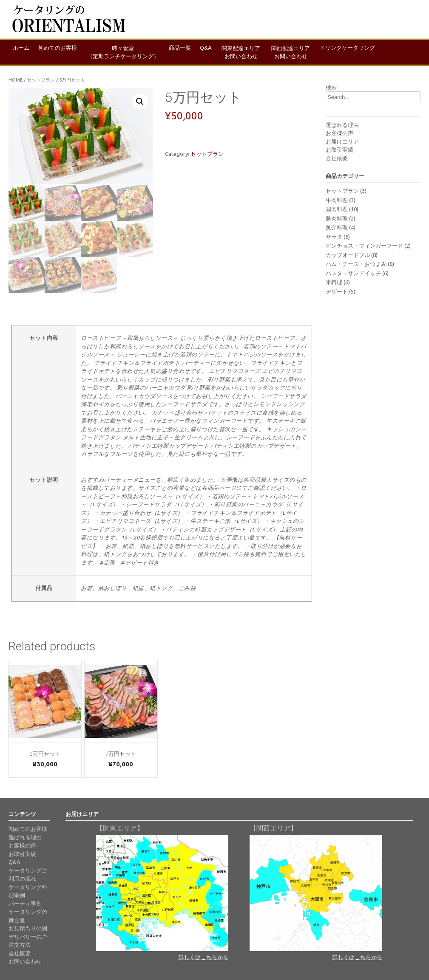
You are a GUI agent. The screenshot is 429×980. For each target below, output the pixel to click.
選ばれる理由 (342, 125)
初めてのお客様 (61, 52)
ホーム (22, 52)
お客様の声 (340, 133)
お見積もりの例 (28, 928)
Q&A (213, 52)
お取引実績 (340, 150)
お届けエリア (342, 141)
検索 (331, 87)
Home (16, 80)
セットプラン (41, 80)
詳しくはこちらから (203, 956)
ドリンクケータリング (358, 52)
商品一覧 (185, 52)
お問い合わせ (25, 961)
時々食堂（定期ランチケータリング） (127, 52)
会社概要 (337, 158)
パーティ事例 (25, 903)
